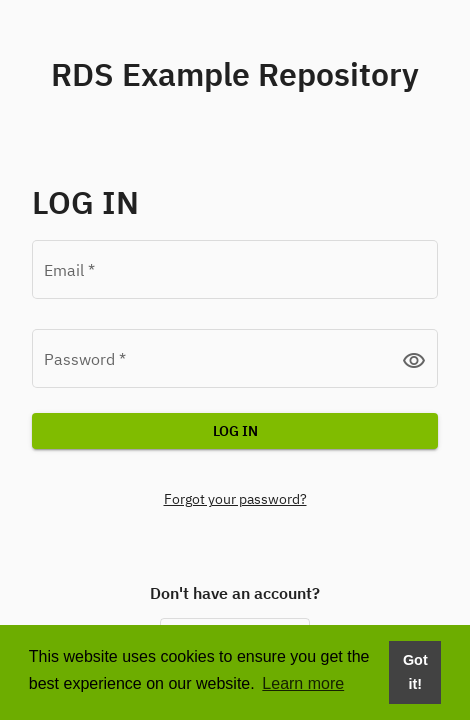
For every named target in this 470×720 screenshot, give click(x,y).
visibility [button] (414, 360)
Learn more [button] (303, 683)
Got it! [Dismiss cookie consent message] (415, 672)
